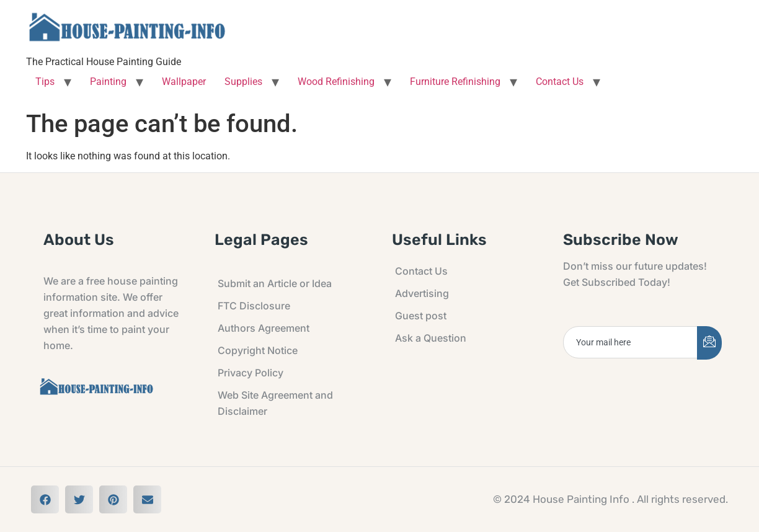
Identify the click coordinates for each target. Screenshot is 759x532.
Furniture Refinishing (455, 82)
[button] (45, 499)
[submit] (709, 343)
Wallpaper (184, 82)
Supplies (243, 82)
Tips (45, 82)
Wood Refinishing (336, 82)
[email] (631, 342)
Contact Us (560, 82)
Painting (108, 82)
